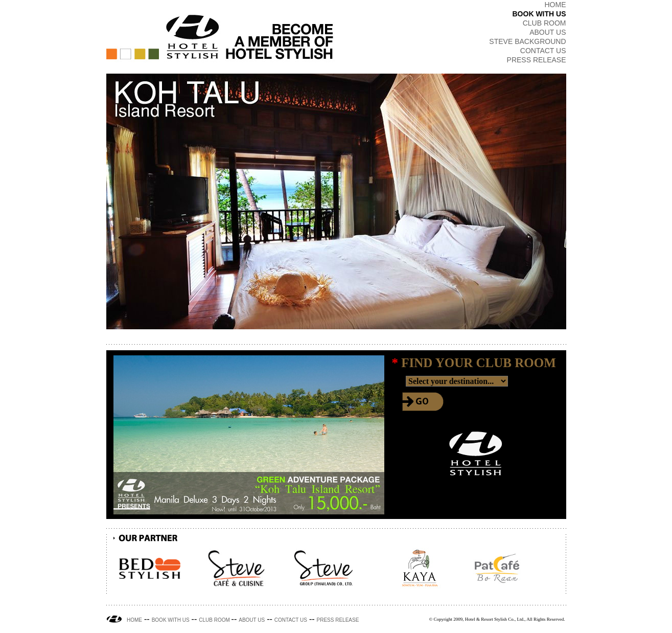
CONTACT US (543, 51)
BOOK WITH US (539, 14)
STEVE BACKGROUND (527, 41)
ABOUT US (548, 32)
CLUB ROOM (544, 23)
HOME (555, 5)
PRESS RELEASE (537, 60)
